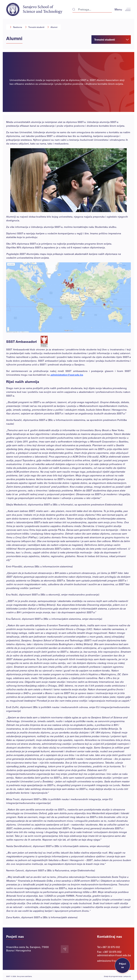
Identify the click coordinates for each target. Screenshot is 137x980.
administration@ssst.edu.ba (67, 375)
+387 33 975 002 (110, 947)
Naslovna (18, 27)
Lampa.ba (127, 976)
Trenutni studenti (36, 27)
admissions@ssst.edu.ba (112, 961)
